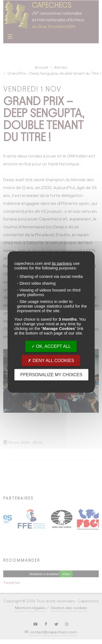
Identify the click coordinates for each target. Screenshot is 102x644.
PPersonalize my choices (51, 375)
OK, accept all (51, 346)
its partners (62, 263)
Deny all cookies (51, 361)
